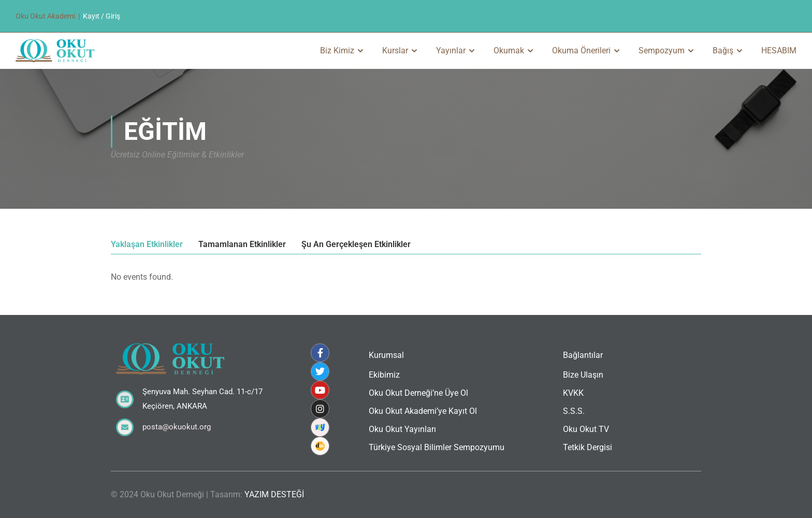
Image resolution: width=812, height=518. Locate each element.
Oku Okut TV (586, 429)
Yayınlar (451, 51)
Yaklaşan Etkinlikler (147, 244)
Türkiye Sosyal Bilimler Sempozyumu (437, 447)
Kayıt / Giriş (102, 16)
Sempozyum (662, 51)
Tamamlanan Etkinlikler (242, 244)
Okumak (509, 51)
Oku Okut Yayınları (402, 429)
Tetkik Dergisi (588, 447)
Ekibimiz (384, 375)
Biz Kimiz (337, 51)
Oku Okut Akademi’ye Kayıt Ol (423, 411)
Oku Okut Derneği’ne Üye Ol (418, 393)
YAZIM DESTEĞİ (274, 494)
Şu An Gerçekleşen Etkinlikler (356, 244)
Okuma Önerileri (581, 51)
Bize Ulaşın (583, 375)
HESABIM (779, 51)
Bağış (723, 51)
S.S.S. (574, 411)
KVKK (573, 393)
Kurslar (395, 51)
